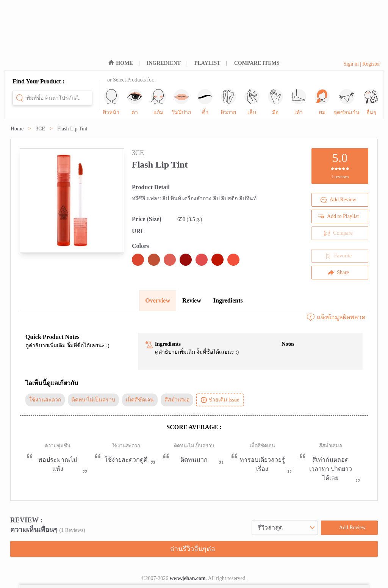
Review (192, 300)
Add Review (338, 200)
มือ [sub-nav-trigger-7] (275, 102)
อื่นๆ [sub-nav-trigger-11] (371, 102)
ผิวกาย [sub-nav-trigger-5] (228, 102)
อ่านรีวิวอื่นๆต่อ (193, 549)
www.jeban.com (188, 578)
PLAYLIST (207, 63)
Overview (158, 300)
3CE (40, 129)
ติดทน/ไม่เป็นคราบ (93, 400)
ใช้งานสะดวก (45, 400)
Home (17, 129)
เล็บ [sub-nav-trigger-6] (252, 102)
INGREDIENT (164, 63)
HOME (124, 63)
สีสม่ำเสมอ (177, 400)
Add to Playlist (338, 216)
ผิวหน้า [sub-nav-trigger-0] (111, 102)
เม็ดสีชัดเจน (140, 400)
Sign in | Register (362, 64)
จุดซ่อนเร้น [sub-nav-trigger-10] (347, 102)
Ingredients (228, 300)
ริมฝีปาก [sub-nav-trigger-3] (181, 102)
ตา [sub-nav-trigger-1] (135, 102)
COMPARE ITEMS (257, 63)
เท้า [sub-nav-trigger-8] (299, 102)
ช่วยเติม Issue (220, 400)
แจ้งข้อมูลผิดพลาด (336, 317)
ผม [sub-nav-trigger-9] (322, 102)
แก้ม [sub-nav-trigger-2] (158, 102)
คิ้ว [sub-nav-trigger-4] (205, 102)
